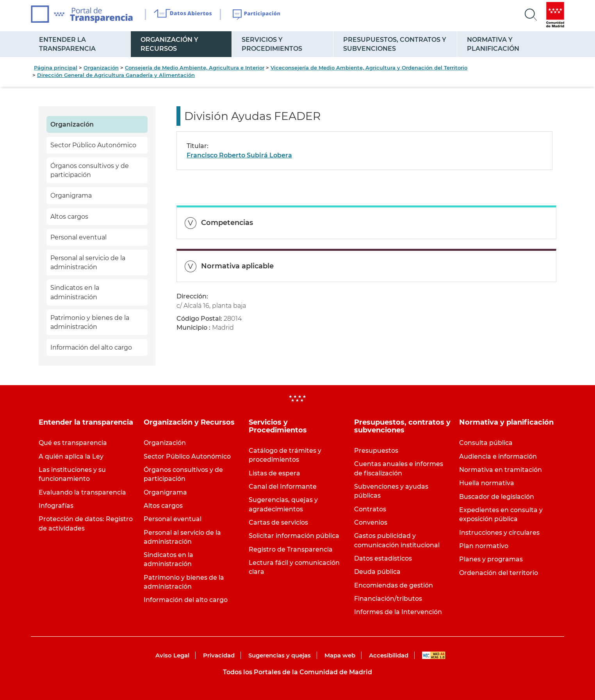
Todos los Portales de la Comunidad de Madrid (297, 672)
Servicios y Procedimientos (272, 44)
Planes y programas (491, 559)
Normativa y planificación (493, 44)
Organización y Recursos (169, 44)
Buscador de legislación (497, 497)
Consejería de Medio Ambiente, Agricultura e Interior (195, 68)
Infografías (56, 506)
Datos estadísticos (383, 558)
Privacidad (219, 655)
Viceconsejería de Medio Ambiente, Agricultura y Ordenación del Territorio (369, 68)
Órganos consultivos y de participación (90, 170)
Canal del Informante (283, 487)
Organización (101, 68)
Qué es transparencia (73, 443)
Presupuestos (376, 451)
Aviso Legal (172, 655)
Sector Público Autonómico (93, 145)
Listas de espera (274, 473)
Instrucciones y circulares (499, 533)
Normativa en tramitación (501, 470)
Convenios (371, 522)
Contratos (370, 509)
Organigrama (71, 196)
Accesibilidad (389, 655)
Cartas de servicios (278, 522)
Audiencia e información (498, 456)
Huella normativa (487, 483)
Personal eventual (78, 237)
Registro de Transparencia (291, 549)
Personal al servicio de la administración (88, 262)
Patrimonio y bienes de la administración (90, 322)
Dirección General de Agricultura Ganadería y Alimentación (116, 75)
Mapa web (340, 655)
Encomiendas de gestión (394, 585)
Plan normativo (484, 546)
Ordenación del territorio (499, 573)
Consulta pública (486, 443)
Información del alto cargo (91, 347)
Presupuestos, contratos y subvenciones (395, 44)
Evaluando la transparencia (82, 492)
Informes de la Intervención (398, 612)
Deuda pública (377, 572)
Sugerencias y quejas (280, 655)
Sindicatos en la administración (75, 292)
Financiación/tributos (388, 599)
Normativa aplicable (237, 266)
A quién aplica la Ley (71, 456)
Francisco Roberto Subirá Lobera (239, 155)
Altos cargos (69, 217)
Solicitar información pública (294, 536)
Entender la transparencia (67, 44)
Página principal (56, 68)
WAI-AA (434, 655)
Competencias (227, 223)
